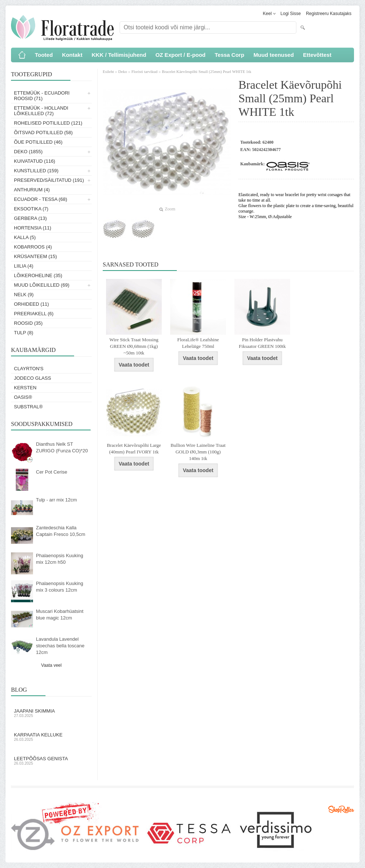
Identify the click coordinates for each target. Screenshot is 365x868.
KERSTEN (25, 388)
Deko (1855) (28, 152)
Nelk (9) (24, 295)
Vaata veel (51, 665)
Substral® (28, 407)
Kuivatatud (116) (34, 161)
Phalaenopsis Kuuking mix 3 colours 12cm (60, 587)
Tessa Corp (229, 55)
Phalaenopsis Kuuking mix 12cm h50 (60, 559)
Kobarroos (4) (33, 247)
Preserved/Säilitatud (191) (49, 180)
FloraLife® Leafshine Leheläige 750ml (198, 343)
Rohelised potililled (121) (48, 123)
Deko (123, 71)
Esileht (109, 71)
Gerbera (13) (30, 218)
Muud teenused (274, 55)
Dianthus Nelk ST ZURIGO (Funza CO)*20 (62, 447)
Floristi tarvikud (144, 71)
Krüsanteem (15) (35, 256)
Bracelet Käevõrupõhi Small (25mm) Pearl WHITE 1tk (207, 71)
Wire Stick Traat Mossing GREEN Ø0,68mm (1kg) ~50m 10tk (134, 346)
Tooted (44, 55)
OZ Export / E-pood (181, 55)
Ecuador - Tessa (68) (41, 199)
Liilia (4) (24, 266)
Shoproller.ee (341, 809)
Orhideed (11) (31, 304)
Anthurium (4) (32, 190)
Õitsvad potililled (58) (43, 133)
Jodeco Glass (32, 378)
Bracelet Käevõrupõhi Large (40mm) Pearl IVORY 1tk (134, 448)
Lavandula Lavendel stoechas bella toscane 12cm (60, 646)
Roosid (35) (28, 323)
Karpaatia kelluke (51, 737)
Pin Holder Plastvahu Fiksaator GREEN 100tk (262, 343)
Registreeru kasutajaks (329, 14)
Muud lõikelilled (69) (42, 285)
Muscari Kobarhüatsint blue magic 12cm (60, 615)
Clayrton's (29, 369)
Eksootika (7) (31, 209)
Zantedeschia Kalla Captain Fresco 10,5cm (61, 531)
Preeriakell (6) (34, 314)
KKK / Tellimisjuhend (119, 55)
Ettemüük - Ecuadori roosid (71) (42, 96)
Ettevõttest (317, 55)
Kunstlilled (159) (36, 171)
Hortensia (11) (33, 228)
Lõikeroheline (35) (38, 275)
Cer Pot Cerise (52, 472)
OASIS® (23, 397)
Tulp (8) (24, 333)
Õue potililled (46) (38, 142)
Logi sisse (291, 14)
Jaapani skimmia (51, 713)
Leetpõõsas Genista (51, 761)
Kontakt (72, 55)
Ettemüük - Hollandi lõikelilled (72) (41, 111)
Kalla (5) (25, 237)
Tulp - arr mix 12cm (56, 500)
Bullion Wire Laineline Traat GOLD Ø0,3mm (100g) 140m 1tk (198, 452)
